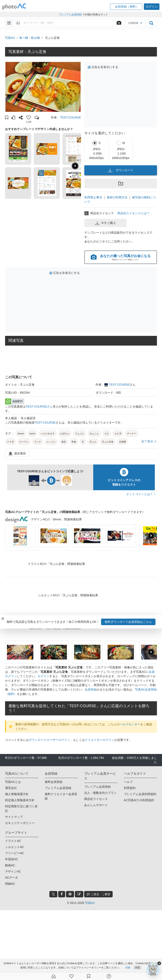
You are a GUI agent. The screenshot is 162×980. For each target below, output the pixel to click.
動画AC (10, 865)
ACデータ (11, 878)
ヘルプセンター (130, 724)
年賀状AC (11, 859)
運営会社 (11, 788)
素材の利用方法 (117, 197)
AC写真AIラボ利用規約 (139, 800)
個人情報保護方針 (17, 794)
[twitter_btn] (53, 894)
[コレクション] (89, 976)
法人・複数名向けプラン (100, 793)
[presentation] (151, 536)
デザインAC (13, 871)
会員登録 (91, 689)
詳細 (128, 968)
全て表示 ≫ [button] (149, 441)
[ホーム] (54, 976)
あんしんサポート (96, 805)
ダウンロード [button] (121, 170)
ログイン (43, 676)
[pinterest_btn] (70, 894)
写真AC (10, 38)
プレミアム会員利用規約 (140, 794)
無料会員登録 (54, 782)
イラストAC (13, 841)
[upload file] (119, 23)
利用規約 (130, 788)
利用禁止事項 (93, 197)
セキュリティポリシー (20, 823)
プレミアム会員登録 (58, 788)
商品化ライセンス (96, 799)
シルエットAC (14, 847)
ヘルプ (128, 782)
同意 (138, 968)
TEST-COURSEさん (39, 407)
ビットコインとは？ (141, 494)
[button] (126, 7)
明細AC (10, 884)
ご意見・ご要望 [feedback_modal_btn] (98, 894)
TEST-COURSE (70, 117)
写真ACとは (13, 782)
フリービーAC (14, 853)
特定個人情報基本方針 (20, 800)
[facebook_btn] (62, 894)
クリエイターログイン (100, 740)
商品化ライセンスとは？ (134, 213)
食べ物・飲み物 (30, 38)
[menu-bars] (9, 23)
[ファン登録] (72, 976)
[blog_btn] (79, 894)
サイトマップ (14, 817)
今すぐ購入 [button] (105, 223)
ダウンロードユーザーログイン (49, 740)
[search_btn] (151, 23)
